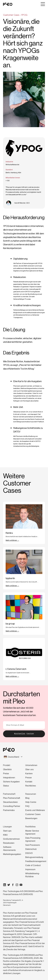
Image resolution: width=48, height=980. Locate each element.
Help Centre (31, 802)
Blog (27, 798)
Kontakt (29, 782)
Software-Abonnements (9, 849)
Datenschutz (31, 849)
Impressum (30, 869)
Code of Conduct (33, 865)
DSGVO (29, 853)
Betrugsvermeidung (34, 857)
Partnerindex (9, 810)
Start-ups (7, 831)
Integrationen (9, 778)
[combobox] (24, 757)
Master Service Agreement (32, 832)
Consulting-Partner (12, 806)
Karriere (29, 774)
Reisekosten (9, 843)
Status (6, 786)
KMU (5, 835)
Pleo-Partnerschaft (12, 798)
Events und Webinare (35, 810)
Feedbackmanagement (36, 861)
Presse (29, 778)
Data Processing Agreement (33, 839)
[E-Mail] (24, 725)
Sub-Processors (33, 845)
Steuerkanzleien (10, 802)
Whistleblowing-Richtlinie (33, 875)
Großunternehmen (11, 839)
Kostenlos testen (24, 734)
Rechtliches (31, 786)
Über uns (30, 769)
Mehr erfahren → (12, 540)
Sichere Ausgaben (11, 782)
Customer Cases (33, 814)
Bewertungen (31, 818)
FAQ (27, 806)
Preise (6, 774)
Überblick (7, 769)
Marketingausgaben (12, 854)
